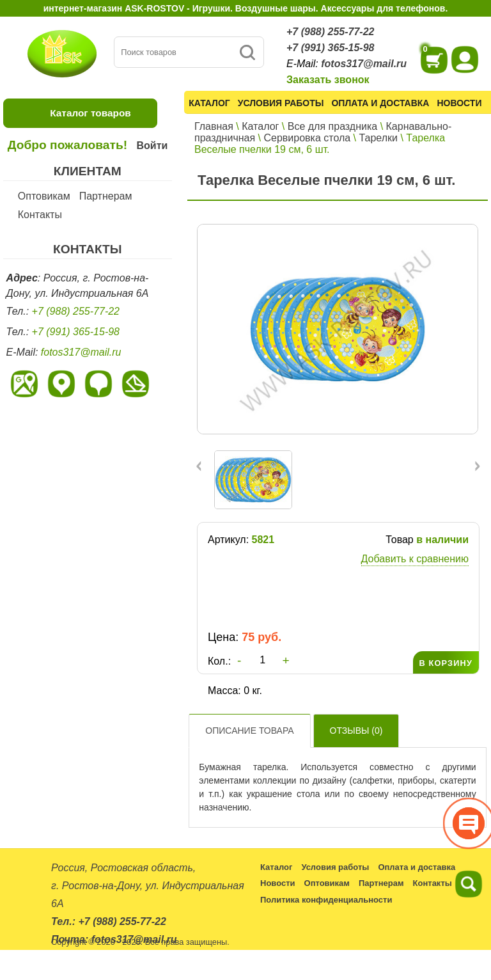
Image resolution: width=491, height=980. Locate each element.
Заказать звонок (328, 80)
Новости (459, 103)
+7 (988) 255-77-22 (330, 32)
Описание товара (249, 731)
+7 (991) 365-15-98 (330, 48)
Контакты (40, 215)
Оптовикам (44, 196)
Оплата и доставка (380, 103)
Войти (152, 146)
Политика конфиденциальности (326, 900)
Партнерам (106, 196)
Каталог (209, 103)
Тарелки (379, 138)
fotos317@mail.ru (364, 64)
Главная (214, 126)
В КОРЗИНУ (446, 663)
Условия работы (281, 103)
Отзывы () (356, 731)
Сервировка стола (307, 138)
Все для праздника (332, 126)
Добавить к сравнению (415, 559)
